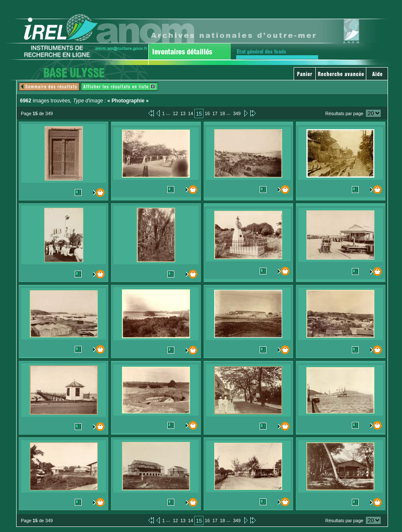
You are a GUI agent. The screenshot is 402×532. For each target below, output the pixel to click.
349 (237, 113)
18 (223, 113)
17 (215, 113)
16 (207, 113)
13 (183, 113)
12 (176, 113)
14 (190, 113)
